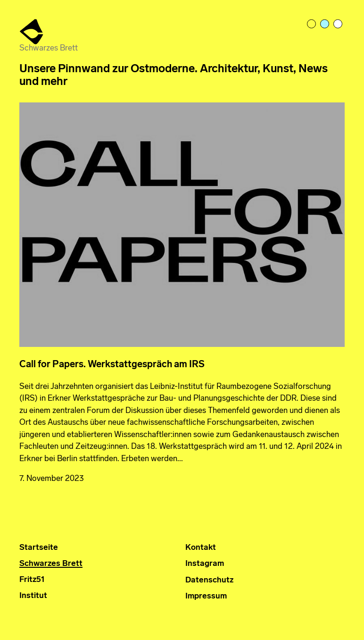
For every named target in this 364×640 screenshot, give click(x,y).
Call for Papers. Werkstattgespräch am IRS (112, 365)
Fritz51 (32, 580)
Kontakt (201, 548)
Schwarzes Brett (51, 564)
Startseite (39, 548)
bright (339, 25)
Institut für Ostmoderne (32, 32)
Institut (33, 596)
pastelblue (325, 25)
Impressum (206, 596)
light (312, 25)
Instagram (205, 564)
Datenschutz (209, 580)
